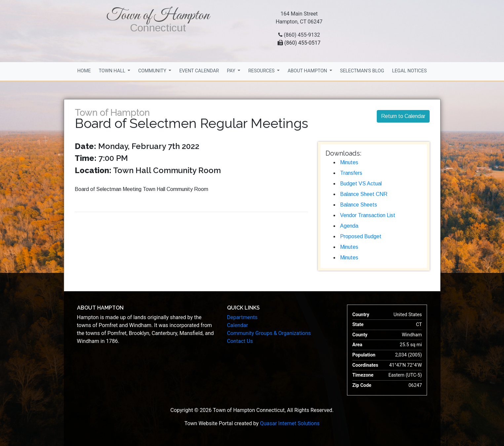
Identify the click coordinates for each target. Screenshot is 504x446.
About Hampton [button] (308, 71)
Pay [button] (232, 71)
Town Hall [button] (113, 71)
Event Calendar (199, 71)
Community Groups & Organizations (269, 333)
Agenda (349, 226)
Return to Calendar (403, 116)
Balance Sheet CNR (364, 194)
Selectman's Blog (362, 71)
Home (84, 71)
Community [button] (153, 71)
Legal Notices (409, 71)
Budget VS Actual (361, 184)
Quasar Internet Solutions (290, 423)
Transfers (351, 173)
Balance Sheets (359, 205)
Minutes (349, 162)
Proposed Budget (361, 236)
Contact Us (240, 341)
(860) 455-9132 (302, 35)
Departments (242, 317)
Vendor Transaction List (368, 215)
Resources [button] (262, 71)
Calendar (237, 325)
